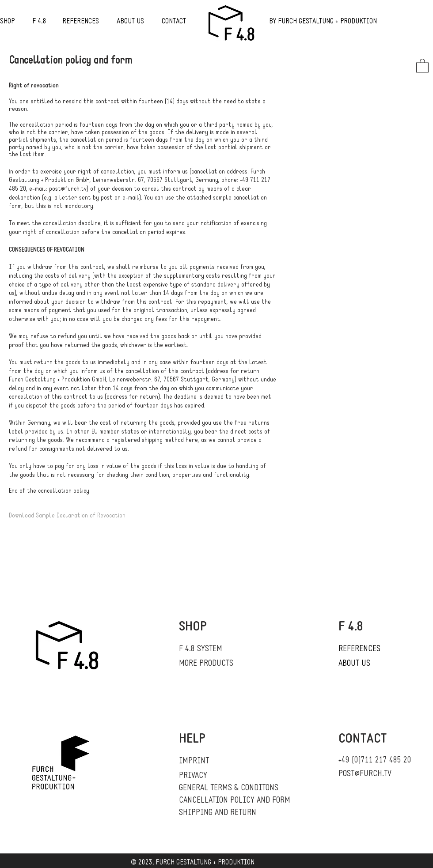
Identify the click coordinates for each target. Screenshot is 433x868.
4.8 (42, 22)
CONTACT (174, 22)
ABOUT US (130, 22)
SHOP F (19, 22)
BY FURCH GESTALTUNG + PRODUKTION (323, 22)
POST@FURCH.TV (365, 774)
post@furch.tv (68, 189)
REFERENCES (81, 22)
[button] (422, 65)
